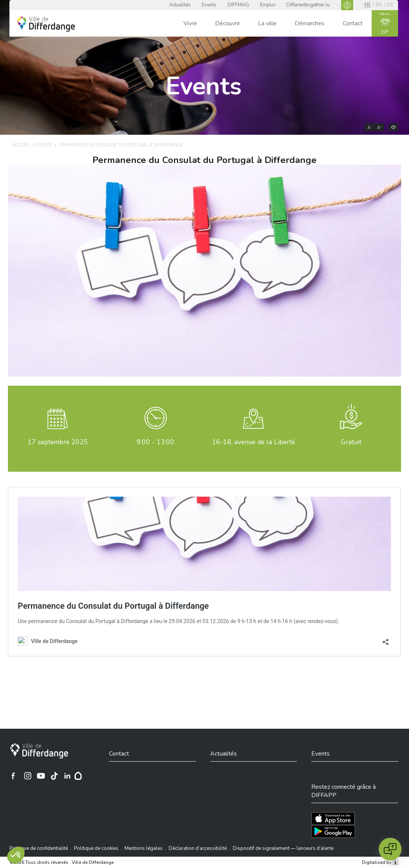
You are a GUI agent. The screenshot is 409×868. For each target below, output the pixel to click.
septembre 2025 (58, 442)
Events (209, 5)
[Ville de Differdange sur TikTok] (54, 776)
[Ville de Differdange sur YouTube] (41, 776)
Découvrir (228, 23)
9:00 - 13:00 (155, 442)
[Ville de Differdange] (39, 751)
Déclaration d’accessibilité (198, 848)
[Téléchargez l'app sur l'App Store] (333, 819)
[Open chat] (390, 849)
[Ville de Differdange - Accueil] (46, 24)
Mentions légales (144, 848)
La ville (267, 23)
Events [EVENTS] (44, 145)
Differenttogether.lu (308, 5)
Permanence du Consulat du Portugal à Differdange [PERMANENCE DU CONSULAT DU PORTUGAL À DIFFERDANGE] (121, 145)
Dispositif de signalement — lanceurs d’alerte (283, 848)
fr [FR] (367, 5)
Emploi (268, 5)
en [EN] (379, 5)
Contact (353, 23)
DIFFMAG (238, 5)
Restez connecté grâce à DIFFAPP (344, 791)
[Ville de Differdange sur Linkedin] (68, 776)
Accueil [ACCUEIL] (21, 145)
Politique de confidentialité (39, 848)
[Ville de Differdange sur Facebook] (13, 776)
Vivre (190, 23)
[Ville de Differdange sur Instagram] (28, 776)
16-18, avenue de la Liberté (254, 442)
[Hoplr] (78, 776)
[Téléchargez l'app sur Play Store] (333, 831)
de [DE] (390, 5)
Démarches (310, 23)
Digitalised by (380, 862)
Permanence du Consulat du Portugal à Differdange (204, 160)
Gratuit (351, 442)
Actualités (180, 5)
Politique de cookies (96, 848)
